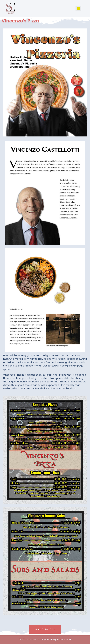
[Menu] (78, 8)
